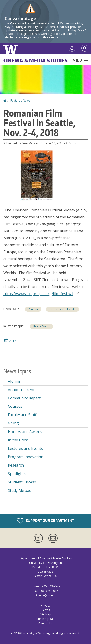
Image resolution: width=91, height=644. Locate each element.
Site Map (46, 614)
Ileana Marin (41, 326)
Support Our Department (45, 521)
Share (10, 341)
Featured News (20, 100)
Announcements (22, 390)
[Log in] (72, 48)
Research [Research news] (16, 465)
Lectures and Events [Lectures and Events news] (63, 309)
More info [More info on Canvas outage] (50, 37)
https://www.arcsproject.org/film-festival (41, 294)
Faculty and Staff (22, 415)
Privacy (46, 606)
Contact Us (46, 623)
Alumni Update (45, 619)
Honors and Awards (25, 432)
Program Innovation (26, 457)
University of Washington (38, 633)
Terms (46, 610)
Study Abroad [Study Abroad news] (20, 490)
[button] (37, 175)
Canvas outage (20, 18)
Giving (13, 423)
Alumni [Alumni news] (33, 309)
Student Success (22, 482)
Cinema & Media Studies (36, 60)
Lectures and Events (25, 448)
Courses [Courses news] (15, 406)
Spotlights (17, 474)
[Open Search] (85, 48)
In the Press (18, 440)
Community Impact (24, 398)
